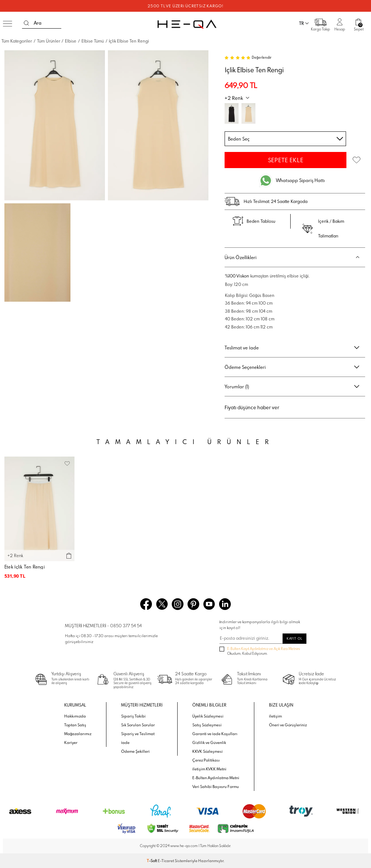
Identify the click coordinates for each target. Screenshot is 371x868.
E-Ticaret (166, 861)
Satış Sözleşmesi (207, 725)
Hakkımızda (75, 716)
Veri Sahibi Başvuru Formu (216, 787)
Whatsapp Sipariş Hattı (300, 180)
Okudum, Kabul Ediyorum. (260, 651)
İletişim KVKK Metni (209, 769)
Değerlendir (262, 57)
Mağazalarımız (78, 734)
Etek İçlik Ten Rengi (25, 567)
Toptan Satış (75, 725)
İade (125, 742)
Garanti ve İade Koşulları (215, 734)
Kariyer (71, 742)
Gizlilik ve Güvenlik (209, 742)
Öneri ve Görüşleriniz (288, 725)
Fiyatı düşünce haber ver (252, 407)
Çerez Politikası (206, 760)
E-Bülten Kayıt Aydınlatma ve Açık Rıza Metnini (263, 649)
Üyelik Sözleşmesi (208, 716)
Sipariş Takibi (133, 716)
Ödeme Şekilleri (135, 751)
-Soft (152, 861)
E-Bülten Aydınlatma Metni (216, 778)
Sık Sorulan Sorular (138, 725)
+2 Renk (234, 98)
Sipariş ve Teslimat (138, 734)
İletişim (275, 716)
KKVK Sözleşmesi (208, 751)
